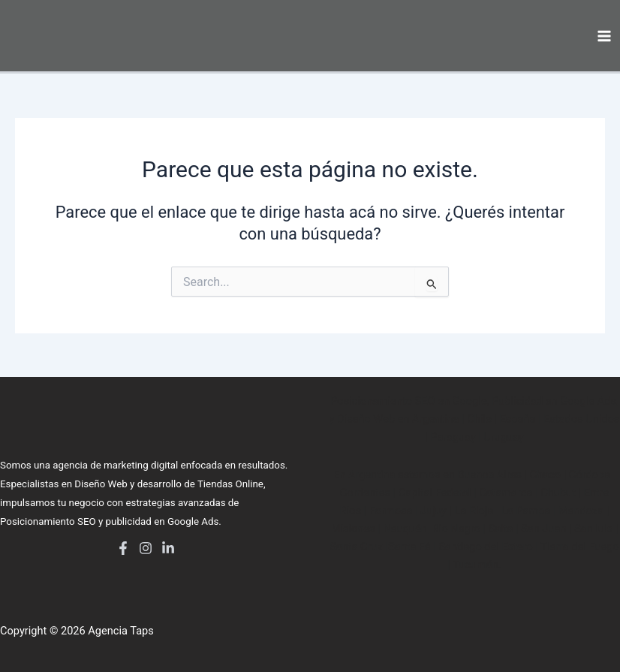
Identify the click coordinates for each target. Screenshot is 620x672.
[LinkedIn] (168, 548)
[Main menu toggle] (604, 36)
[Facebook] (123, 548)
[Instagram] (146, 548)
